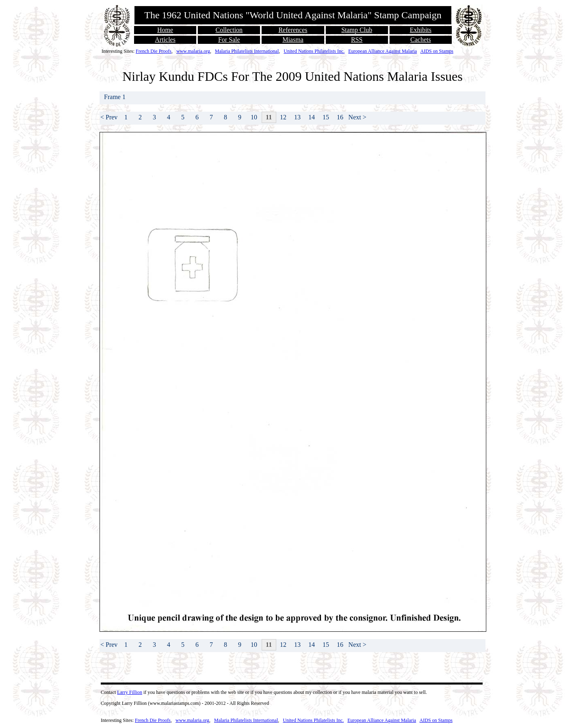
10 (254, 117)
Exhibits (421, 30)
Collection (229, 30)
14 (312, 117)
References (293, 30)
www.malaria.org (193, 51)
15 (326, 117)
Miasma (293, 40)
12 (283, 117)
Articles (165, 40)
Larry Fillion (130, 692)
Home (165, 30)
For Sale (229, 40)
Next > (357, 117)
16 (340, 117)
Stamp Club (357, 30)
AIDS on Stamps (437, 51)
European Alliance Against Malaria (382, 51)
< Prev (109, 117)
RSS (357, 40)
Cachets (421, 40)
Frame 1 (116, 97)
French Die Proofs (154, 51)
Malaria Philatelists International (247, 51)
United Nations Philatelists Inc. (314, 51)
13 (297, 117)
